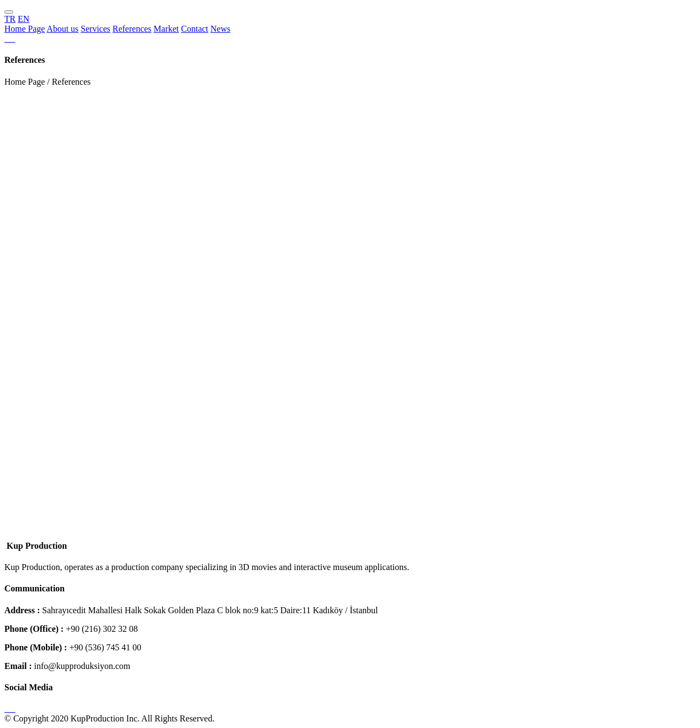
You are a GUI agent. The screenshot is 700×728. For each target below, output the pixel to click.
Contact (195, 29)
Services (96, 29)
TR (10, 19)
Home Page (25, 29)
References (132, 29)
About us (62, 29)
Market (166, 29)
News (220, 29)
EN (23, 19)
